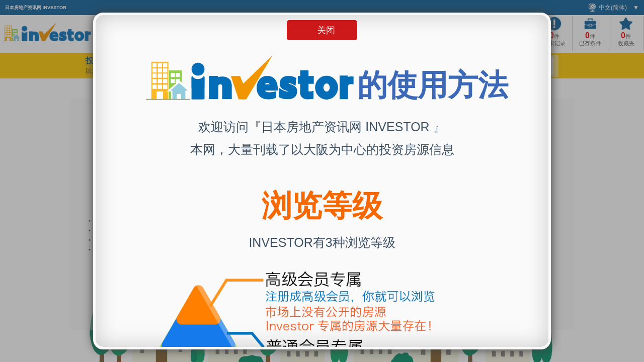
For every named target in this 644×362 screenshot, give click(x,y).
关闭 (326, 30)
